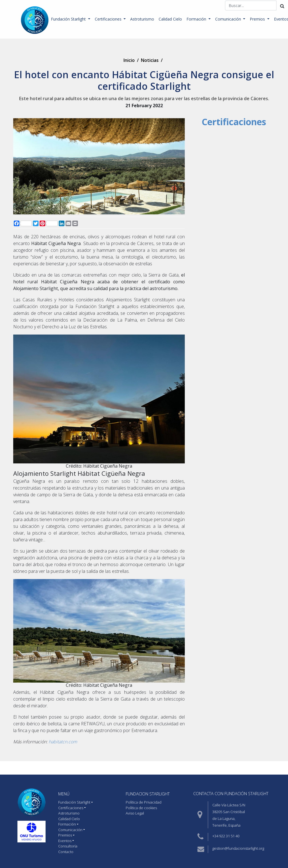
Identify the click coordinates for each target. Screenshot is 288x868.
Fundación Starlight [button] (69, 19)
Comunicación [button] (229, 19)
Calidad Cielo (170, 19)
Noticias (150, 60)
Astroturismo (142, 19)
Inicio (129, 60)
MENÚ (64, 794)
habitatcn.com (62, 742)
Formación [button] (197, 19)
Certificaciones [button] (109, 19)
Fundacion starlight (148, 794)
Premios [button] (258, 19)
